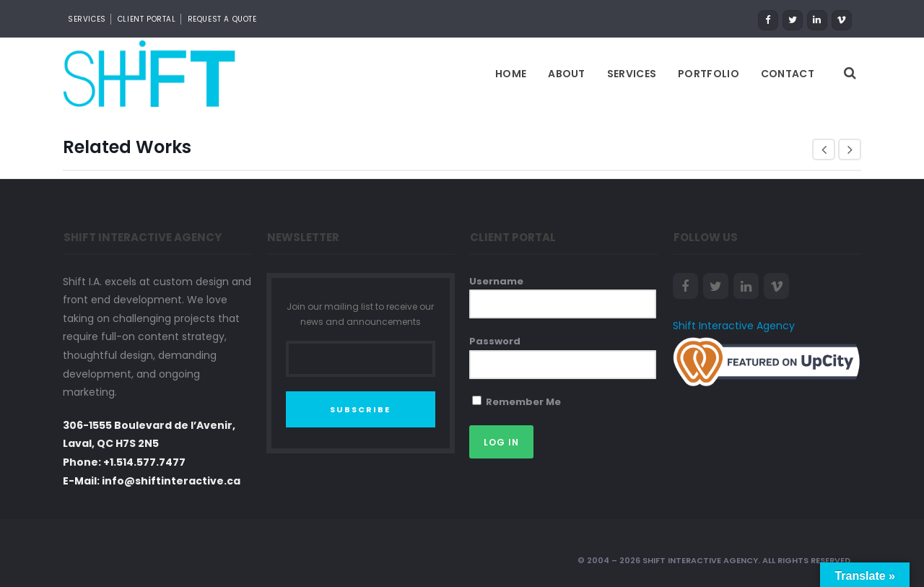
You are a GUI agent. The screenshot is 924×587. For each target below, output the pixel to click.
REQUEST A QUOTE (222, 19)
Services (632, 74)
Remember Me (517, 402)
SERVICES (87, 19)
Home (511, 74)
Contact (788, 74)
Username (496, 281)
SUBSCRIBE (360, 409)
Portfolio (709, 74)
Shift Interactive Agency (734, 326)
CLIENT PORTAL (147, 19)
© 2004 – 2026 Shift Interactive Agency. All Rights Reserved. (715, 560)
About (567, 74)
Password (495, 341)
